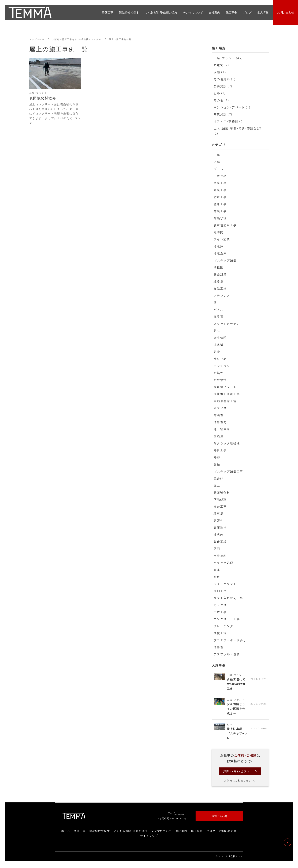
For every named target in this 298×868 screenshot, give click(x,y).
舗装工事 (220, 211)
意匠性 (219, 520)
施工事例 (197, 833)
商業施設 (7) (223, 114)
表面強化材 (222, 492)
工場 (217, 155)
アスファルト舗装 (227, 654)
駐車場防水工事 (225, 225)
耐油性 (219, 415)
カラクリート (223, 605)
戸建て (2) (221, 65)
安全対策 (220, 274)
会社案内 (181, 833)
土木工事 (220, 612)
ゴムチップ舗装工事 (228, 471)
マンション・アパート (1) (232, 107)
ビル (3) (220, 93)
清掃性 (219, 647)
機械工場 (220, 633)
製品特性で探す (100, 833)
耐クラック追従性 (227, 443)
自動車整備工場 (225, 401)
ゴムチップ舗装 (225, 260)
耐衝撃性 (220, 380)
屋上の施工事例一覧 (126, 39)
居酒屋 (219, 436)
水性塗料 (220, 556)
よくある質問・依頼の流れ (131, 833)
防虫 (217, 331)
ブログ (211, 833)
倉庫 (217, 570)
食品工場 (220, 288)
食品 (217, 464)
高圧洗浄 (220, 528)
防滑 (217, 352)
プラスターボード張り (230, 640)
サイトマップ (149, 837)
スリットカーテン (227, 324)
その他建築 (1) (225, 79)
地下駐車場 (222, 429)
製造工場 (220, 542)
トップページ (37, 39)
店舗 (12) (221, 72)
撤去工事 (220, 506)
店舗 (217, 162)
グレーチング (223, 626)
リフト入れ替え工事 (228, 598)
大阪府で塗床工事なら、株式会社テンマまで (80, 39)
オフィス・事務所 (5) (229, 121)
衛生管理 (220, 338)
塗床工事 (220, 204)
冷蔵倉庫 (220, 253)
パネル (219, 309)
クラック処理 (223, 563)
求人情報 (263, 12)
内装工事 (220, 190)
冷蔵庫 (219, 246)
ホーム (66, 833)
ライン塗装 (222, 239)
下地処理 (220, 499)
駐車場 (219, 513)
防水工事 (220, 197)
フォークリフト (225, 584)
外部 (217, 457)
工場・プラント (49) (228, 58)
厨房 (217, 577)
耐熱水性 (220, 218)
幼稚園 (219, 267)
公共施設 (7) (223, 86)
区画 (217, 549)
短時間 (219, 232)
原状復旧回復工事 (227, 394)
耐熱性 (219, 373)
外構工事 (220, 450)
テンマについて (162, 833)
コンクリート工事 (227, 619)
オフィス (220, 408)
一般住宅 (220, 176)
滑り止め (220, 359)
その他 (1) (221, 100)
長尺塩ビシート (225, 387)
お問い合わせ (228, 833)
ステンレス (222, 295)
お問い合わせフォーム (240, 773)
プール (219, 169)
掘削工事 (220, 591)
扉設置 (219, 317)
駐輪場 (219, 281)
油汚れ (219, 535)
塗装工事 (220, 183)
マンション (222, 366)
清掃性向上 (222, 422)
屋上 (217, 485)
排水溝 (219, 345)
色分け (219, 478)
